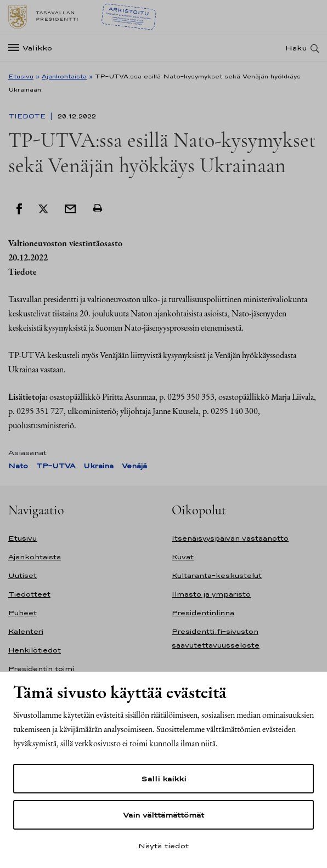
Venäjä (134, 466)
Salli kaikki (163, 779)
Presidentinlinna (203, 613)
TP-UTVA (56, 466)
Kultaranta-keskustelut (217, 575)
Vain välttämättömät (163, 815)
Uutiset (22, 575)
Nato (18, 466)
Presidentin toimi (41, 669)
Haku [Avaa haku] (296, 48)
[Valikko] (33, 48)
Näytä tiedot (163, 846)
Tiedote (28, 116)
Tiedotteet (29, 594)
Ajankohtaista (64, 76)
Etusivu (21, 76)
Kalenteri (26, 631)
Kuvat (183, 557)
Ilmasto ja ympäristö (211, 594)
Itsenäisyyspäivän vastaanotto (230, 538)
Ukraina (98, 466)
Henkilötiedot (35, 650)
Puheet (22, 613)
